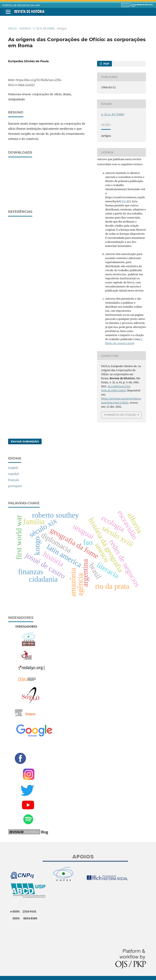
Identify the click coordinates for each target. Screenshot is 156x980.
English (13, 468)
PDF (106, 64)
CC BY (126, 201)
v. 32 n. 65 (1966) (44, 28)
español (13, 474)
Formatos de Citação (120, 415)
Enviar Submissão (25, 441)
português (15, 486)
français (14, 480)
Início (12, 28)
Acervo (25, 28)
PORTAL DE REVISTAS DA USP (21, 5)
